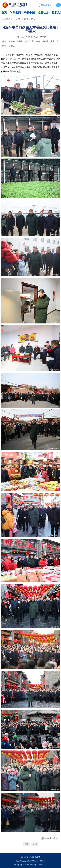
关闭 (35, 844)
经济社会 (43, 12)
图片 (26, 19)
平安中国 (29, 12)
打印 (26, 844)
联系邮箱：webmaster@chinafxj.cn (31, 864)
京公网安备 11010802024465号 (30, 861)
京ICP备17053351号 (30, 857)
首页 (4, 12)
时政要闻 (15, 12)
